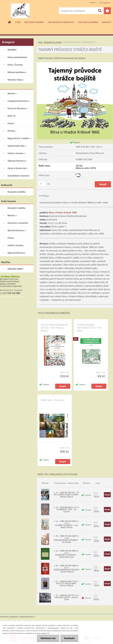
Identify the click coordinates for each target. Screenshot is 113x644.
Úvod (40, 42)
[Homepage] (10, 22)
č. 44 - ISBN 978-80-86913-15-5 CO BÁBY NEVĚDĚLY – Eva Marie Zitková (66, 524)
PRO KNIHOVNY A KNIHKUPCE (61, 22)
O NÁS (18, 22)
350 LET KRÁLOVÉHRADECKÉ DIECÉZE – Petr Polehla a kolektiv (54, 328)
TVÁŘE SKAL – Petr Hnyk (52, 400)
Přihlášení (93, 3)
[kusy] (42, 184)
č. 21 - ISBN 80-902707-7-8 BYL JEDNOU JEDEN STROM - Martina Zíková (67, 495)
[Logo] (20, 11)
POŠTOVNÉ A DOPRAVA (88, 22)
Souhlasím (69, 638)
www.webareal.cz (27, 617)
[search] (100, 11)
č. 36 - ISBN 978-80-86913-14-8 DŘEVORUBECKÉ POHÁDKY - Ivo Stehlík (67, 539)
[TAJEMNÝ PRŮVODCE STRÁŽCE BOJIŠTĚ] (75, 63)
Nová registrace (105, 3)
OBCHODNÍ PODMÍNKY (34, 22)
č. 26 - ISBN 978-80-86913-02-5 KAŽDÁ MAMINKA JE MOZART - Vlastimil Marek (67, 569)
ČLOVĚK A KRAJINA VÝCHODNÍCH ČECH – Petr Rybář (89, 328)
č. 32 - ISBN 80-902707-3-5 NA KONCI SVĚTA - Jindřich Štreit (66, 597)
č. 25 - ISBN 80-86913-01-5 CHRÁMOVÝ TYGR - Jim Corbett (66, 509)
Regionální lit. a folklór (53, 42)
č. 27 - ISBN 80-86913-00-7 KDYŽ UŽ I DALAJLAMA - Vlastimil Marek (66, 583)
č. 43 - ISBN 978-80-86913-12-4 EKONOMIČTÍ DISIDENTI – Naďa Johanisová (66, 554)
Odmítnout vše (48, 638)
